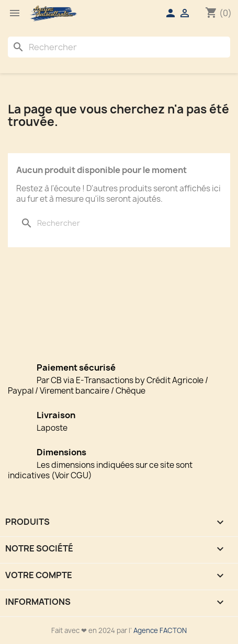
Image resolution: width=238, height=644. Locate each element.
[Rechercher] (119, 47)
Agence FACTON (160, 630)
